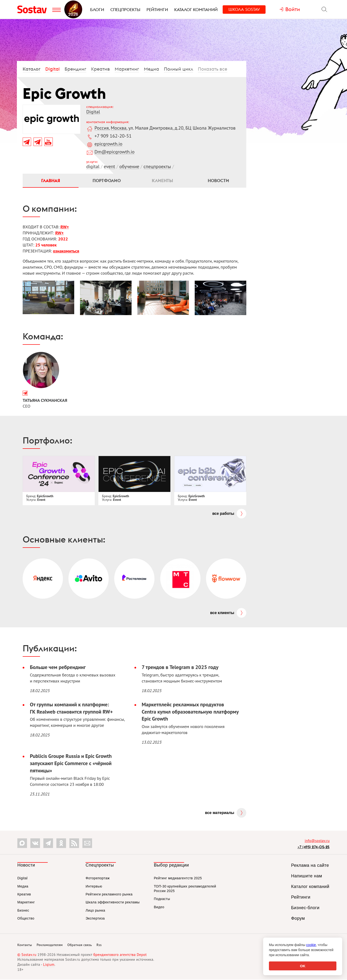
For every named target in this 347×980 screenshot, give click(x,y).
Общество (26, 919)
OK (303, 966)
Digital (53, 69)
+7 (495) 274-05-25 (314, 847)
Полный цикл (178, 69)
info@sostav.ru (317, 841)
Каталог (32, 69)
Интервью (94, 887)
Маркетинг (127, 69)
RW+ (65, 227)
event (110, 166)
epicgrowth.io (108, 144)
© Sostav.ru (27, 955)
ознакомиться (66, 251)
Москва (118, 128)
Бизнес (23, 911)
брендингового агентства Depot (120, 955)
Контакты (25, 945)
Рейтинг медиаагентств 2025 (178, 879)
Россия (102, 128)
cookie (311, 945)
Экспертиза (95, 919)
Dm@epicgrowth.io (114, 152)
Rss (99, 945)
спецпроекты (157, 166)
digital (93, 166)
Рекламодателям (50, 945)
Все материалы (220, 813)
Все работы (223, 514)
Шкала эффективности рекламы (113, 903)
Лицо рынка (95, 911)
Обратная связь (80, 945)
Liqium (49, 965)
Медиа (151, 69)
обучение (129, 166)
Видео (159, 907)
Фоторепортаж (98, 879)
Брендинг (75, 69)
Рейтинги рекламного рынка (109, 895)
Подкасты (162, 899)
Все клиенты (222, 613)
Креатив (100, 69)
